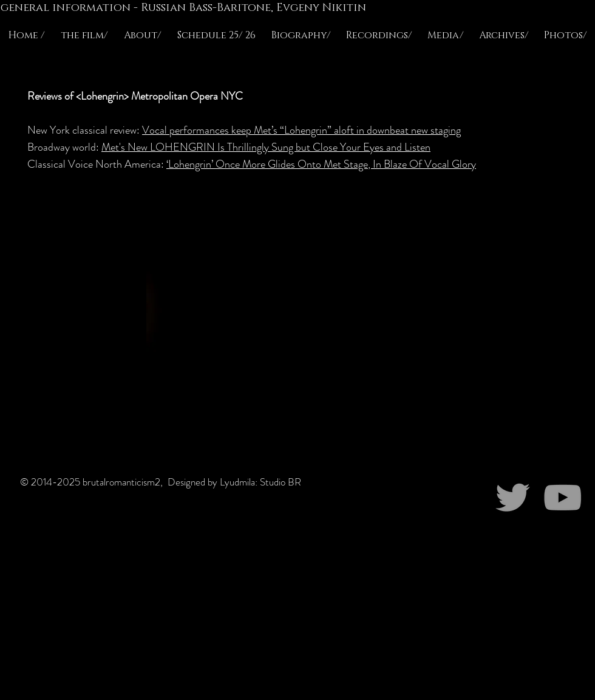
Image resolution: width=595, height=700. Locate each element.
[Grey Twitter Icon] (513, 497)
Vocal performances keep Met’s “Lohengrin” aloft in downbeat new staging (301, 130)
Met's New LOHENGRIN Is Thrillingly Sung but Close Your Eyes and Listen (266, 147)
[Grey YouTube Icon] (563, 497)
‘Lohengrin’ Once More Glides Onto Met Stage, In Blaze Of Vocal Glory (321, 164)
